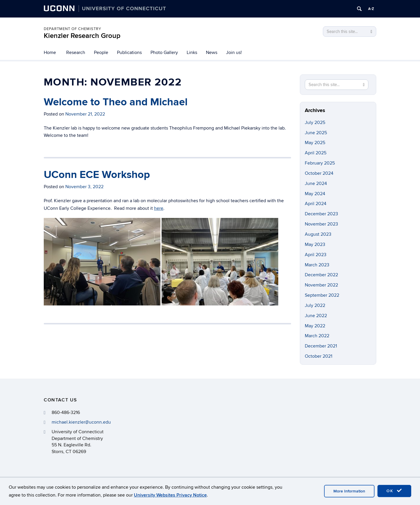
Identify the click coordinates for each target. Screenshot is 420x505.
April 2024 (316, 204)
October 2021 (318, 356)
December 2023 (321, 214)
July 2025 (315, 123)
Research (76, 53)
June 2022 (316, 316)
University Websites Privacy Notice (170, 495)
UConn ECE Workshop (97, 175)
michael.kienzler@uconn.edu (81, 422)
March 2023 (317, 265)
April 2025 (316, 153)
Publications (129, 53)
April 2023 (316, 255)
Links (192, 53)
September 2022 (322, 295)
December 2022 (321, 275)
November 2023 (321, 224)
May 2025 (315, 143)
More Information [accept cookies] (349, 491)
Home (50, 53)
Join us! (234, 53)
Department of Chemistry (72, 29)
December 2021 (321, 346)
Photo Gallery (164, 53)
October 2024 (319, 173)
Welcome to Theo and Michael (116, 102)
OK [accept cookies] (394, 491)
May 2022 (315, 326)
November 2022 (321, 285)
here (159, 208)
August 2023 (318, 234)
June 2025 (316, 133)
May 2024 (315, 194)
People (101, 53)
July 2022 (315, 305)
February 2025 (320, 163)
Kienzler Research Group (82, 36)
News (212, 53)
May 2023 (315, 244)
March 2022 (317, 336)
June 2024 (316, 184)
